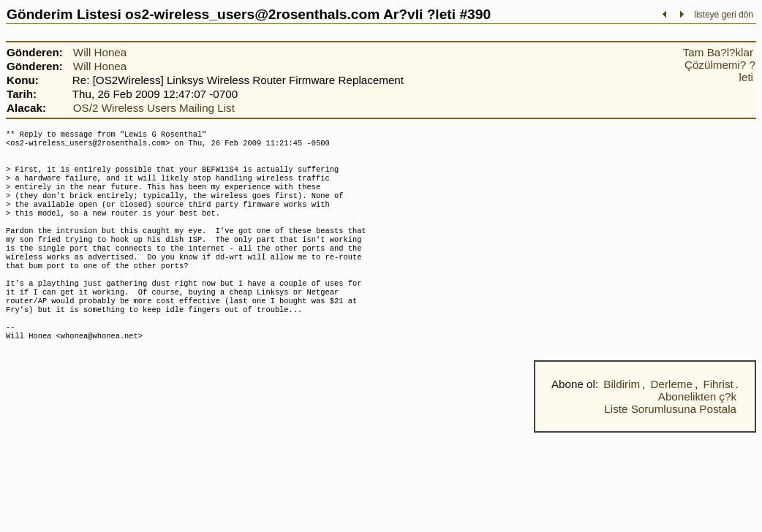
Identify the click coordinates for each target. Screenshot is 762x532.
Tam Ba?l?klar (718, 52)
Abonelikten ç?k (697, 433)
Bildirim (622, 421)
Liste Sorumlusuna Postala (670, 445)
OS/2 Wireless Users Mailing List (154, 108)
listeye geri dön (724, 15)
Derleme (672, 421)
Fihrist (718, 421)
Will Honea (100, 52)
